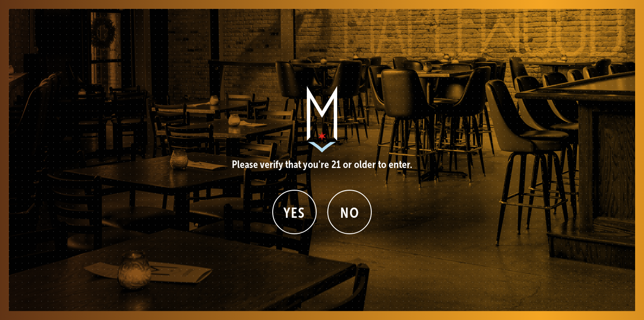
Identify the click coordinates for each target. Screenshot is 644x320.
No (350, 213)
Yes (294, 213)
